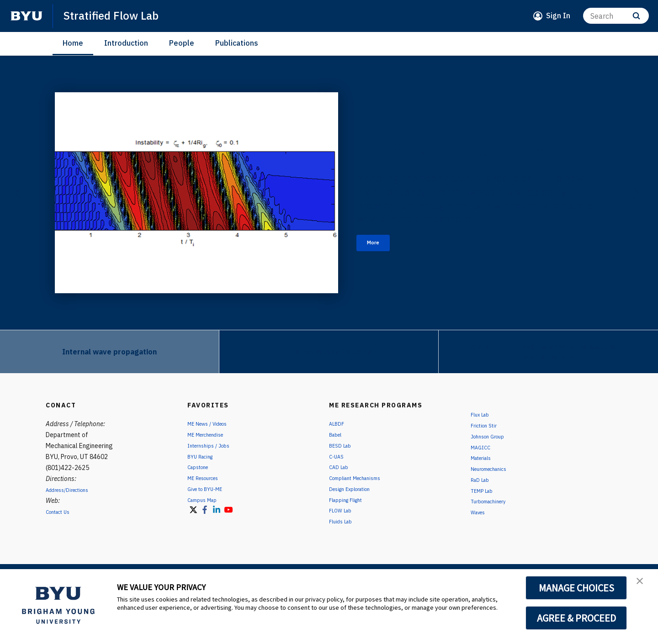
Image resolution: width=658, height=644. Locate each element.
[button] (643, 586)
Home (73, 43)
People (182, 43)
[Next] (635, 193)
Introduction (126, 43)
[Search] (616, 16)
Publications (237, 43)
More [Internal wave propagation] (380, 257)
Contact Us (62, 512)
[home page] (27, 16)
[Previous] (18, 193)
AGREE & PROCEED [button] (576, 618)
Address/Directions (73, 490)
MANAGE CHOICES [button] (576, 588)
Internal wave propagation (427, 145)
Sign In (558, 16)
